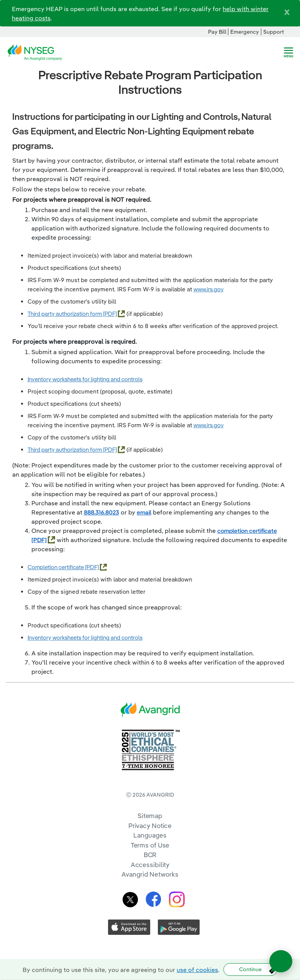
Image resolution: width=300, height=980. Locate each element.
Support (274, 32)
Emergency (245, 32)
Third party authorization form (65, 314)
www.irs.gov (209, 289)
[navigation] (289, 52)
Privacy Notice (150, 826)
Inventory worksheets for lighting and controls (85, 379)
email (144, 512)
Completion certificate (56, 567)
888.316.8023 (102, 512)
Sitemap (150, 816)
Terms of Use (150, 845)
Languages (150, 835)
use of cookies (197, 970)
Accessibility (150, 865)
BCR (150, 855)
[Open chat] (281, 961)
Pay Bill (217, 32)
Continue (250, 969)
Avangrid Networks (150, 874)
